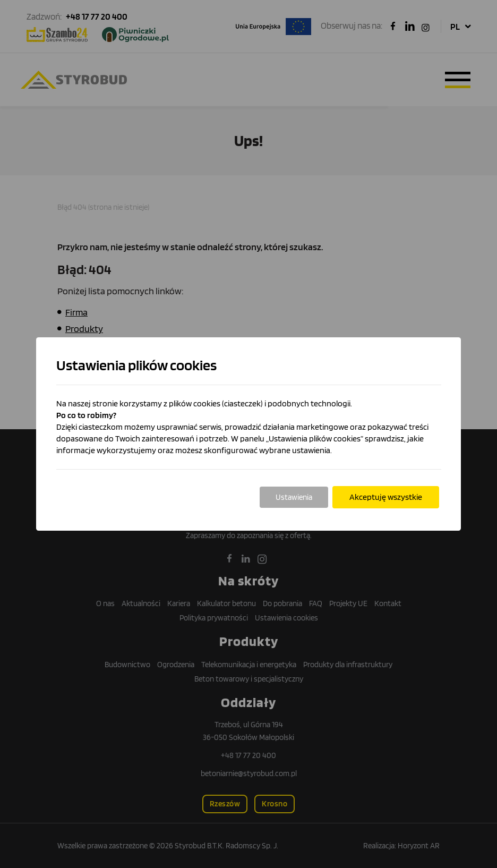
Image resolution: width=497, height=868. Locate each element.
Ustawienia (294, 497)
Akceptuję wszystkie (386, 497)
